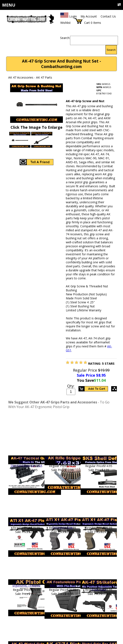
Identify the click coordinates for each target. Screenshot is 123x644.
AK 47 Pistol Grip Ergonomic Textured (26, 583)
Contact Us (108, 16)
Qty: (71, 386)
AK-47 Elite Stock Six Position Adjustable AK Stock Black (99, 585)
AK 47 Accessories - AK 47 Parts (30, 77)
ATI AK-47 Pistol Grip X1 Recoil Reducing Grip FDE (99, 521)
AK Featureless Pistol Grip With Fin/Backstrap (63, 583)
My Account (89, 16)
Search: (65, 38)
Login (73, 16)
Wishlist (66, 23)
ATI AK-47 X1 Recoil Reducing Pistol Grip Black (26, 521)
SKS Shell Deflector (99, 457)
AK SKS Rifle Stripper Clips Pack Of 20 (63, 459)
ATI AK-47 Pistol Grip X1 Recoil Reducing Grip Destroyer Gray (63, 523)
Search (111, 50)
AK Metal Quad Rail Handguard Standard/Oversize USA (26, 461)
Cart (87, 23)
